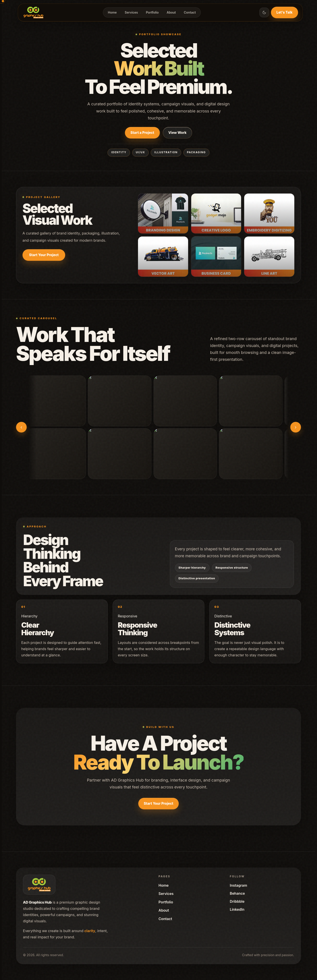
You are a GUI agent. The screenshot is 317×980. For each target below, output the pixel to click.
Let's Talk (284, 12)
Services (131, 12)
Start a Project (142, 133)
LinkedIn (237, 909)
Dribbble (237, 901)
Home (112, 12)
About (171, 12)
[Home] (33, 12)
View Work (177, 133)
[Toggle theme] (264, 12)
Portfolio (152, 12)
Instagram (238, 885)
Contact (190, 12)
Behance (237, 893)
